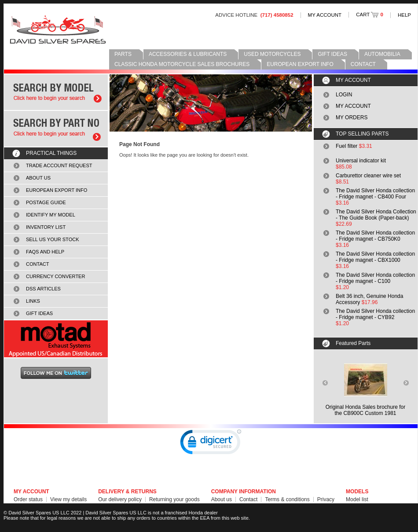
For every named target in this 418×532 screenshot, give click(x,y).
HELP (404, 15)
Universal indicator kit (361, 161)
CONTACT (363, 64)
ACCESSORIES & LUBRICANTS (188, 54)
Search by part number (56, 129)
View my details (68, 499)
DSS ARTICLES (43, 289)
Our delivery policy (120, 499)
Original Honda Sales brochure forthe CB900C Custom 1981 (365, 410)
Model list (357, 499)
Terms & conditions (287, 499)
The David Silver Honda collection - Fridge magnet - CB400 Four (375, 194)
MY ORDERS (352, 117)
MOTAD (56, 339)
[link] (211, 444)
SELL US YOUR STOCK (53, 239)
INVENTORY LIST (46, 227)
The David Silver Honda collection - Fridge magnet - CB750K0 (375, 236)
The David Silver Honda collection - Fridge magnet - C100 (375, 278)
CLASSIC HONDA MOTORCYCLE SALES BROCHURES (182, 64)
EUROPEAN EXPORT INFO (300, 64)
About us (222, 499)
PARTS (123, 54)
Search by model (56, 92)
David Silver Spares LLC (58, 30)
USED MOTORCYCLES (272, 54)
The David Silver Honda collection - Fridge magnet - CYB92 (375, 314)
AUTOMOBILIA (382, 54)
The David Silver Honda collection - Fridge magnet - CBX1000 (375, 257)
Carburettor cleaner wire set (368, 176)
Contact (248, 499)
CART (370, 15)
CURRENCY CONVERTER (55, 276)
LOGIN (344, 95)
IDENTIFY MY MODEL (51, 215)
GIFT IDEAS (332, 54)
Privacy (326, 499)
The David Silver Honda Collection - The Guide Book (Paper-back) (376, 215)
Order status (28, 499)
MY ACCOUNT (325, 15)
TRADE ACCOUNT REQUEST (59, 165)
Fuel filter (346, 146)
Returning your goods (174, 499)
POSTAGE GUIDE (46, 202)
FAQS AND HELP (45, 252)
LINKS (33, 301)
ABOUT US (38, 178)
